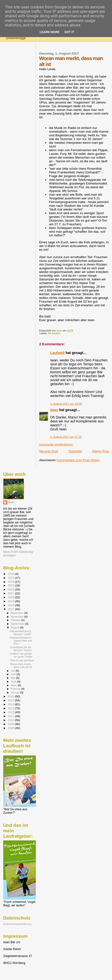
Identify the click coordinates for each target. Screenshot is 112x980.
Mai (13, 678)
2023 (11, 585)
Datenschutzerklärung (17, 924)
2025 (11, 578)
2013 (11, 708)
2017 (11, 609)
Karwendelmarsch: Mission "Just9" (21, 633)
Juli (13, 671)
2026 (11, 574)
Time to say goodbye (22, 660)
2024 (11, 582)
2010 (11, 720)
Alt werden (54, 333)
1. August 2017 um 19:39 (66, 404)
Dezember (18, 613)
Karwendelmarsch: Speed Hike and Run (21, 641)
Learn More (50, 32)
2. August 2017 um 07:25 (66, 437)
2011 (11, 716)
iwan (54, 410)
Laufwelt (57, 353)
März (14, 685)
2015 (11, 700)
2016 (11, 696)
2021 (11, 593)
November (18, 617)
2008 (11, 728)
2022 (11, 589)
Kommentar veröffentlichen (56, 444)
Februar (16, 689)
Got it (69, 32)
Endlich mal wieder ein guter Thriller (21, 655)
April (14, 682)
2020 (11, 597)
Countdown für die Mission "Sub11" (21, 649)
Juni (14, 674)
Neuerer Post (49, 451)
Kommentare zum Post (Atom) (78, 460)
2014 (11, 704)
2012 (11, 712)
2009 (11, 724)
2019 (11, 601)
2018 (11, 605)
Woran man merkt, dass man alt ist (21, 666)
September (18, 624)
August (16, 627)
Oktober (16, 620)
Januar (15, 692)
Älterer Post (100, 451)
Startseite (75, 451)
